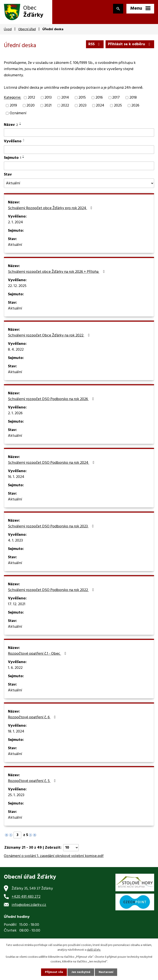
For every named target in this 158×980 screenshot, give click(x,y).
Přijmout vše (54, 972)
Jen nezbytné (81, 972)
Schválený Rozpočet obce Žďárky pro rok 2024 (51, 208)
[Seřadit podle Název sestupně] (20, 125)
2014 (65, 98)
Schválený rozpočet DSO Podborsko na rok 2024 (52, 463)
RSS (95, 44)
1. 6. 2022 (15, 668)
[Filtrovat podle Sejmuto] (79, 166)
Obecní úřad (27, 29)
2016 (99, 98)
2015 (82, 98)
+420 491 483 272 (26, 897)
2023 (83, 106)
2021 (48, 106)
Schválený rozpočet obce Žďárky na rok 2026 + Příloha (57, 272)
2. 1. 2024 (15, 222)
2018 (133, 98)
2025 (118, 106)
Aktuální (15, 245)
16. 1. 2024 (16, 477)
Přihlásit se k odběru (130, 44)
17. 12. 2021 (17, 604)
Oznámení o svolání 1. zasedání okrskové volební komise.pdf (54, 856)
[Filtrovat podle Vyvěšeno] (79, 150)
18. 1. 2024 (16, 732)
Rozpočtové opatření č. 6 (33, 717)
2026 (135, 106)
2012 (31, 98)
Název (11, 125)
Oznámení (18, 113)
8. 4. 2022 (16, 350)
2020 (31, 106)
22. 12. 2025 (17, 286)
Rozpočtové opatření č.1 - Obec (38, 654)
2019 (13, 106)
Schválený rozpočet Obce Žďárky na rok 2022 (50, 336)
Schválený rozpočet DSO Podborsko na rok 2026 (52, 399)
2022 (65, 106)
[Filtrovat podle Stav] (79, 183)
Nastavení (106, 972)
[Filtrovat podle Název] (79, 133)
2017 (116, 98)
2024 (100, 106)
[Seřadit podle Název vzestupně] (20, 123)
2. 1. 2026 (15, 413)
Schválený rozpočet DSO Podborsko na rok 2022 (52, 590)
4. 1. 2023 (15, 541)
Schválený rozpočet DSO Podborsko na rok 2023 (52, 527)
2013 (48, 98)
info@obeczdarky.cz (29, 905)
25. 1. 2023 (16, 795)
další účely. (94, 950)
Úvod (8, 29)
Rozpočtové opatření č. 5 (33, 781)
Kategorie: (12, 98)
